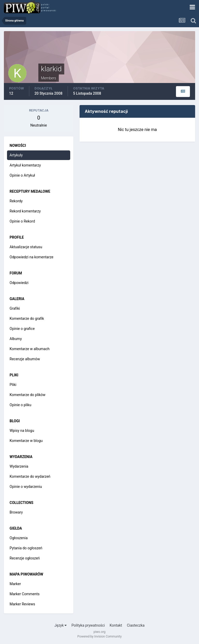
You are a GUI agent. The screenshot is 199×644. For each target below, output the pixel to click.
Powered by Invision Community (100, 636)
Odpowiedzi (19, 283)
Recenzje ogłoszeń (25, 558)
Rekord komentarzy (25, 211)
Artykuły (16, 155)
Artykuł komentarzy (25, 165)
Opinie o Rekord (22, 221)
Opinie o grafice (22, 329)
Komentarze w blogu (26, 441)
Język (61, 625)
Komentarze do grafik (27, 318)
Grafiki (15, 308)
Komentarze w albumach (30, 349)
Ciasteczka (136, 625)
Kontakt (116, 625)
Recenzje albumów (25, 359)
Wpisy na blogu (22, 431)
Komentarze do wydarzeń (30, 476)
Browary (16, 512)
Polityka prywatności (88, 625)
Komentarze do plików (27, 395)
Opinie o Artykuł (22, 175)
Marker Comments (25, 594)
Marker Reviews (22, 604)
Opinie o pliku (20, 405)
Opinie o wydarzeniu (26, 487)
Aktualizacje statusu (26, 247)
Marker (15, 584)
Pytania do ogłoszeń (26, 548)
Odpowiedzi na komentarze (31, 257)
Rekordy (16, 201)
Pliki (13, 385)
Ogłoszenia (19, 538)
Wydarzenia (19, 466)
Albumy (16, 339)
